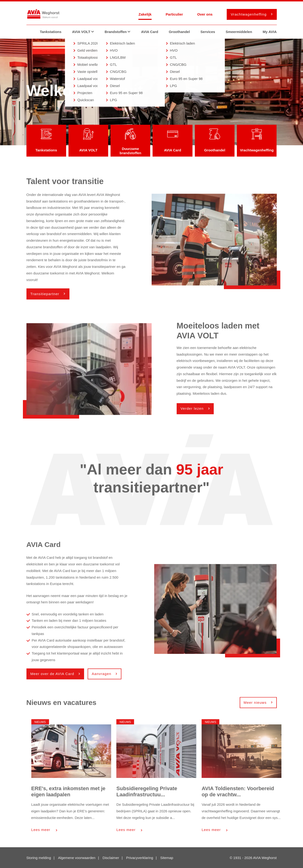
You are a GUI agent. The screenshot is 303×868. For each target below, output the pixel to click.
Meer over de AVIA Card (54, 675)
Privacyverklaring (140, 858)
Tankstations (51, 32)
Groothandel (179, 32)
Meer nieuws (257, 704)
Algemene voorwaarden (77, 858)
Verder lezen (194, 410)
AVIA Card (150, 32)
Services (208, 32)
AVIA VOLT (85, 32)
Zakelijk (145, 14)
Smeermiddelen (239, 32)
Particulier (174, 14)
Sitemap (167, 858)
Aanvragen (103, 675)
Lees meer (67, 830)
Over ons (205, 14)
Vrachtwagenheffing (250, 14)
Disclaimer (111, 858)
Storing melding (39, 858)
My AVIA (270, 32)
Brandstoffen (119, 32)
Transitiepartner (47, 295)
